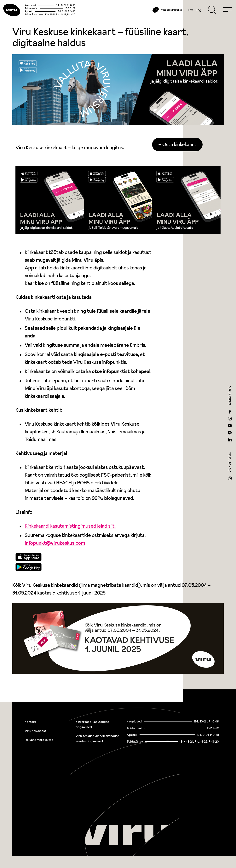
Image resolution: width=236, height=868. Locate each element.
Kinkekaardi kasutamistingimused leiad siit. (70, 542)
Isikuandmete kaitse (39, 740)
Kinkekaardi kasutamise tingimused (92, 724)
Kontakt (30, 722)
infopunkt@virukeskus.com (55, 559)
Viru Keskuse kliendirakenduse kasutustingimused (97, 738)
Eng (190, 18)
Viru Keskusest (35, 731)
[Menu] (219, 18)
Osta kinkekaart (181, 160)
